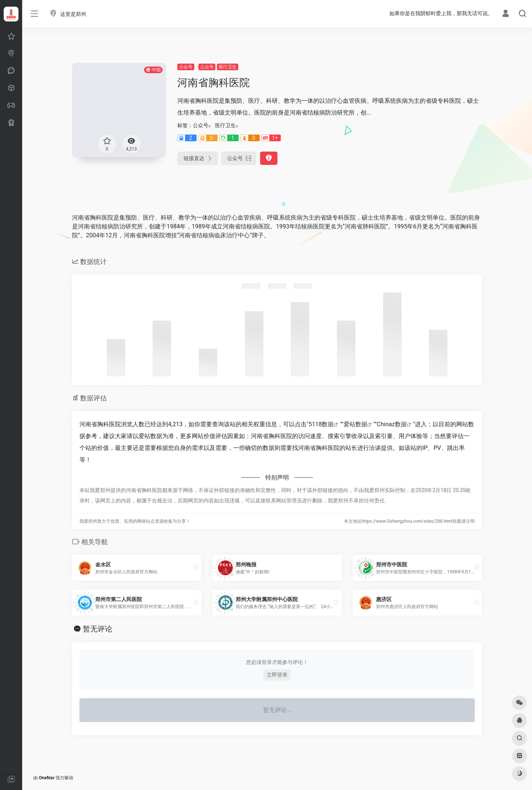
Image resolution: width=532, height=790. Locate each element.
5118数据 (321, 424)
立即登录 (277, 675)
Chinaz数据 (392, 424)
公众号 (186, 67)
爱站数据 (355, 424)
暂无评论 (98, 629)
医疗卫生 (228, 67)
